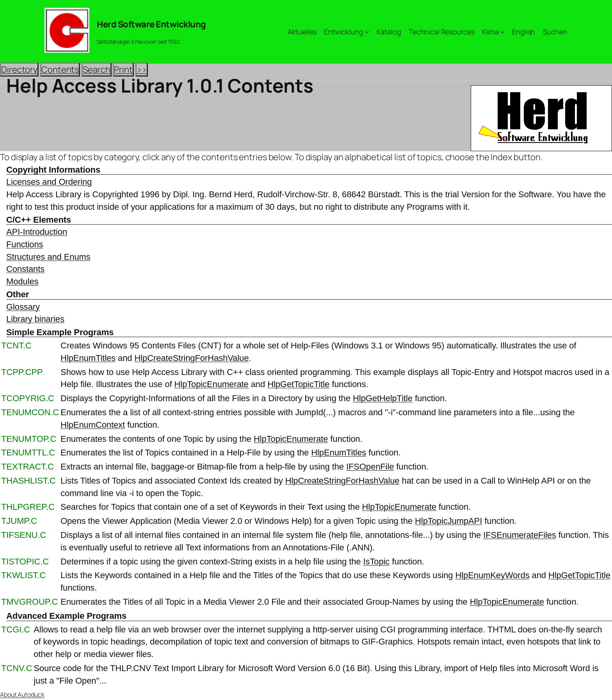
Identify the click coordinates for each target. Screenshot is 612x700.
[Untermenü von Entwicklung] (367, 32)
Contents (60, 70)
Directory (19, 70)
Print (123, 70)
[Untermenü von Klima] (503, 32)
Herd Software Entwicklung (151, 24)
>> (142, 70)
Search (96, 70)
